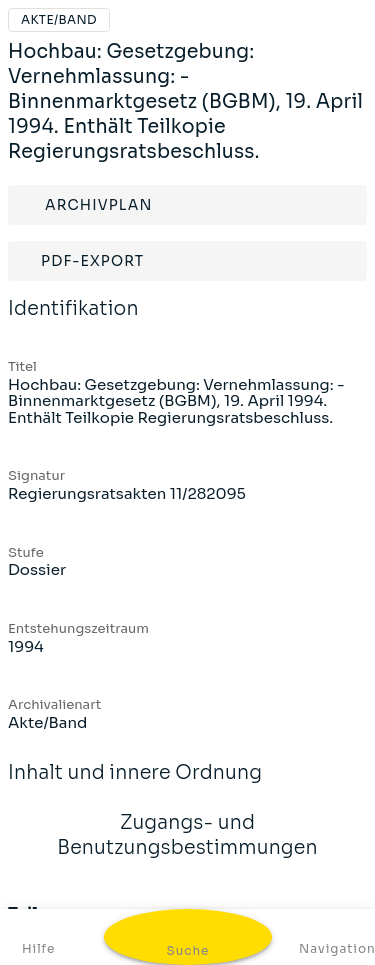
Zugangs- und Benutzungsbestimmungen (187, 848)
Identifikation (73, 322)
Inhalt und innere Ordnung (135, 786)
